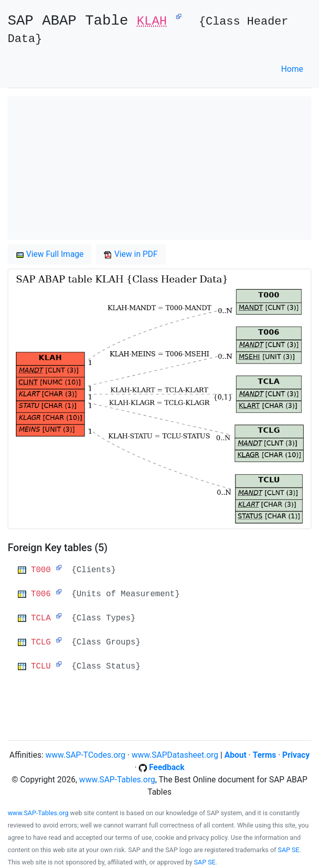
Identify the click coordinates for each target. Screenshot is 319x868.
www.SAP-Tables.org (117, 780)
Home (292, 69)
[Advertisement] (159, 168)
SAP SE (289, 850)
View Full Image (50, 254)
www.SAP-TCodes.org (86, 755)
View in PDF (131, 254)
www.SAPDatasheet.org (175, 755)
